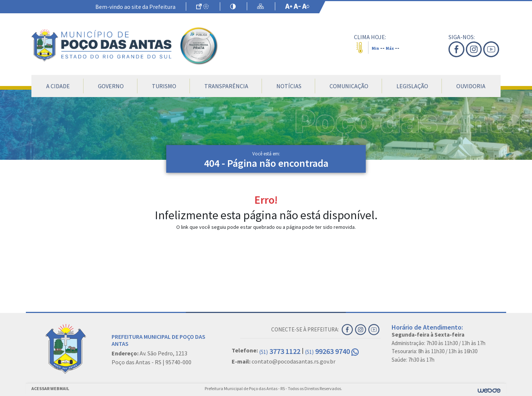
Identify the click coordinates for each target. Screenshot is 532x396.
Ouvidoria (471, 86)
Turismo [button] (164, 86)
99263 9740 (332, 351)
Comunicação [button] (349, 86)
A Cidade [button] (58, 86)
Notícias (289, 86)
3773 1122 (280, 351)
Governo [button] (111, 86)
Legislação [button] (412, 86)
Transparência (226, 86)
